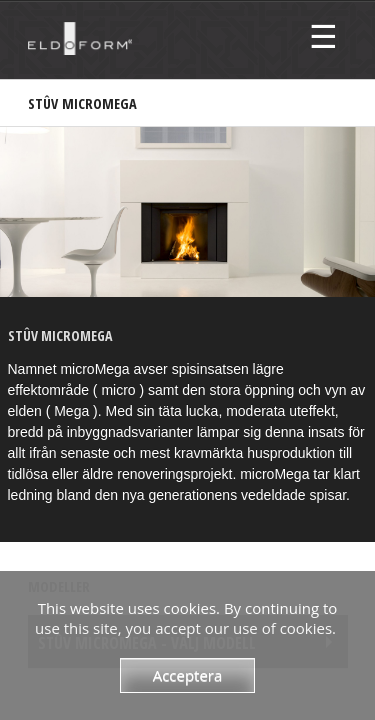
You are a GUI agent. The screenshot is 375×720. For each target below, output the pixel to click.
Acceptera (188, 675)
